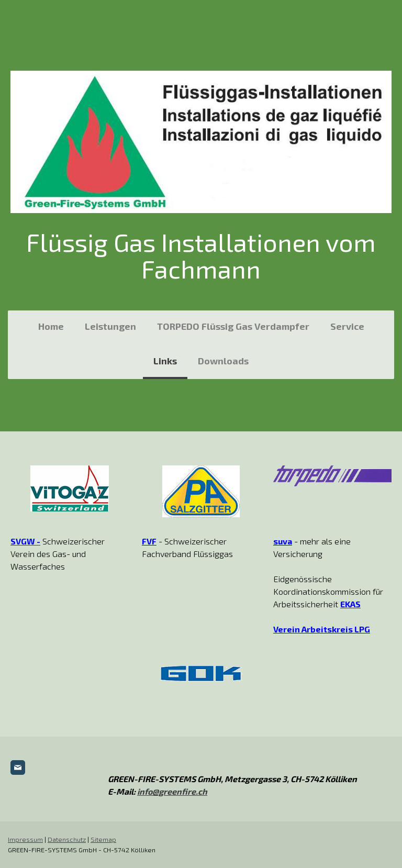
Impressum (25, 839)
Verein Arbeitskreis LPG (322, 629)
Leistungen (110, 326)
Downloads (223, 361)
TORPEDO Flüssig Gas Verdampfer (233, 326)
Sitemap (103, 839)
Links (165, 361)
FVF (149, 541)
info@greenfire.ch (172, 791)
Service (347, 326)
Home (51, 326)
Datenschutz (67, 839)
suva (283, 541)
